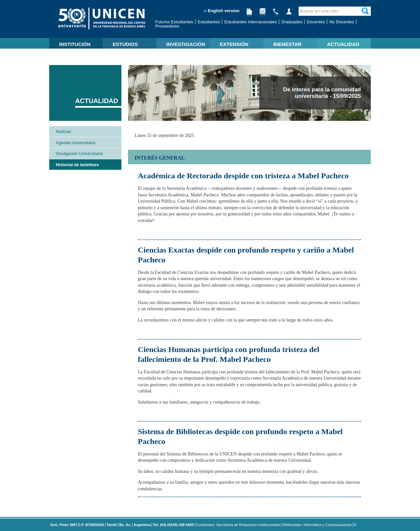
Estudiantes (209, 22)
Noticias (63, 132)
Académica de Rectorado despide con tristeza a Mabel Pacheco (243, 176)
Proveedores (167, 26)
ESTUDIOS (125, 44)
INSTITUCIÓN (75, 44)
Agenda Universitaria (76, 143)
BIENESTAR (287, 44)
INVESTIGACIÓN (186, 44)
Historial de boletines (77, 165)
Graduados (292, 22)
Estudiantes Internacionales (251, 22)
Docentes (316, 22)
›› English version (222, 11)
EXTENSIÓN (234, 44)
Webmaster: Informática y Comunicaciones (318, 525)
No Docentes (342, 22)
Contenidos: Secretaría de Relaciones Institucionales (239, 525)
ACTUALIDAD (343, 44)
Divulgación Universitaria (79, 154)
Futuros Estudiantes (174, 22)
